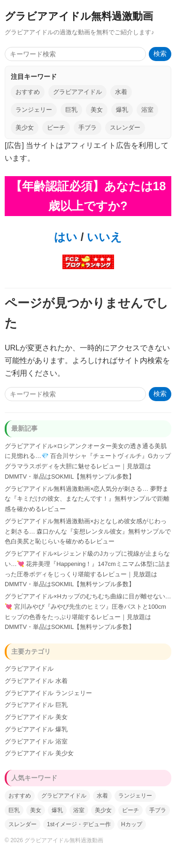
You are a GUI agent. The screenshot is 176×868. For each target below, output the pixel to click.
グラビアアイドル (77, 92)
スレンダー (125, 128)
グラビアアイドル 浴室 (36, 741)
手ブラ (88, 128)
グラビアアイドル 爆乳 (36, 729)
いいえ (103, 237)
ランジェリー (34, 110)
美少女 (25, 128)
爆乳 (122, 110)
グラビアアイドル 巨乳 (36, 705)
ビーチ (56, 128)
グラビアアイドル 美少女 (39, 753)
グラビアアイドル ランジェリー (48, 693)
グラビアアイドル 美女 (36, 717)
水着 (121, 92)
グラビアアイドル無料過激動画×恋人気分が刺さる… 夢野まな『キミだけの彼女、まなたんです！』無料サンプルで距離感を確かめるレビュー (87, 499)
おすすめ (28, 92)
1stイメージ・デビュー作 (79, 824)
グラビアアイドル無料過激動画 (79, 16)
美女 (97, 110)
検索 (160, 54)
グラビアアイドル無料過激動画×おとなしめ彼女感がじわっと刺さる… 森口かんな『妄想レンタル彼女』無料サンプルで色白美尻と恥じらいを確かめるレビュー (88, 531)
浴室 (147, 110)
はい (66, 237)
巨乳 (71, 110)
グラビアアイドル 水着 (36, 681)
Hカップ (132, 824)
